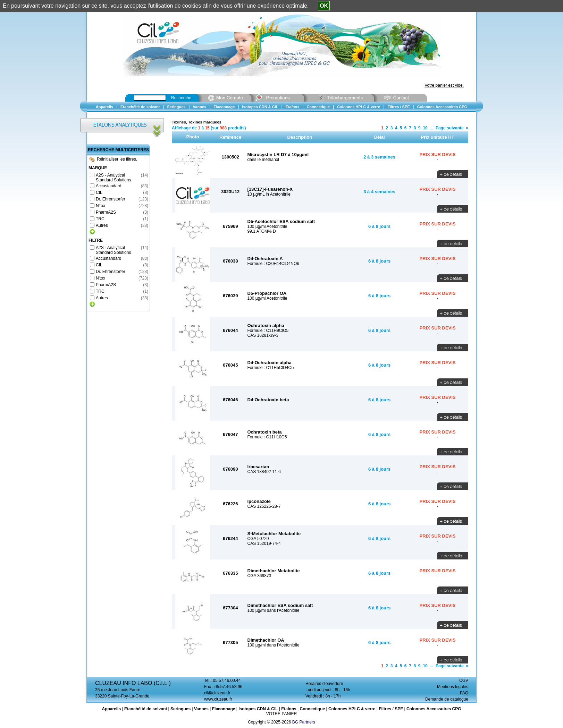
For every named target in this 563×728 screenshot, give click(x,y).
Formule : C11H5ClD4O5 (271, 368)
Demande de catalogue (447, 699)
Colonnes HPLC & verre (352, 709)
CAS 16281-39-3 (263, 335)
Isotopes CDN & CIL (258, 709)
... (431, 128)
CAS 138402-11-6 (264, 472)
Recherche (181, 98)
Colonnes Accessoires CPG (434, 709)
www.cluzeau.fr (218, 699)
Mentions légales (453, 687)
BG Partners (304, 722)
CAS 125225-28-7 (264, 506)
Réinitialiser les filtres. (113, 159)
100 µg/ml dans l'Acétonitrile (274, 610)
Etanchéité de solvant (146, 709)
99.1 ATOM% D (262, 231)
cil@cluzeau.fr (217, 693)
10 (425, 128)
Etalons (289, 709)
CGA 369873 (259, 576)
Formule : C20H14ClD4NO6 (273, 264)
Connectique (312, 709)
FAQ (464, 693)
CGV (464, 680)
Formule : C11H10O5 (267, 437)
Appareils (111, 709)
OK (324, 6)
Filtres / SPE (391, 709)
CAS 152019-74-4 (264, 543)
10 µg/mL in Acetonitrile (269, 194)
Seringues (180, 709)
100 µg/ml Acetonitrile (267, 226)
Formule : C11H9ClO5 (268, 331)
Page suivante (450, 128)
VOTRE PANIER (281, 714)
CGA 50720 (258, 539)
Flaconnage (224, 709)
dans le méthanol (263, 160)
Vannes (201, 709)
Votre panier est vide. (444, 85)
